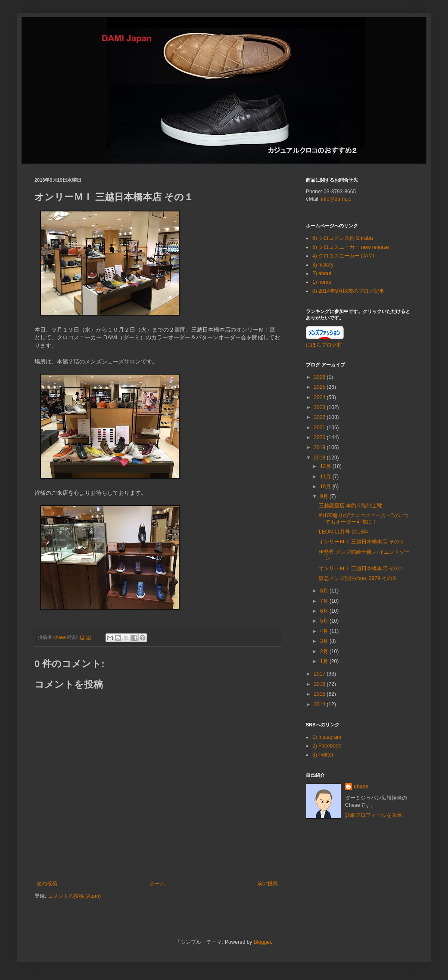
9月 (325, 496)
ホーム (157, 884)
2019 (320, 447)
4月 (325, 631)
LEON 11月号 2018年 (344, 532)
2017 (320, 674)
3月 (325, 641)
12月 (326, 466)
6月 (325, 611)
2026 (320, 377)
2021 (320, 428)
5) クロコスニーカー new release (351, 247)
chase (361, 787)
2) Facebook (327, 746)
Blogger (263, 942)
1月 (325, 661)
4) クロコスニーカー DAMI (343, 256)
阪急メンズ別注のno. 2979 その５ (358, 578)
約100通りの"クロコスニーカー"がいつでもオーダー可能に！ (364, 518)
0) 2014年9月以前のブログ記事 (348, 291)
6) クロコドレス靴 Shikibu (343, 238)
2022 (320, 417)
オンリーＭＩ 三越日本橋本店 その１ (362, 568)
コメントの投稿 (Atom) (74, 896)
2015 (320, 694)
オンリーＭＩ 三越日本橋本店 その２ (362, 542)
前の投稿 (268, 884)
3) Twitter (323, 755)
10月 (326, 487)
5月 (325, 621)
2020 (320, 437)
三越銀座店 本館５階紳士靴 (350, 506)
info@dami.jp (336, 199)
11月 (326, 477)
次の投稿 (47, 884)
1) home (322, 282)
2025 (320, 387)
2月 (325, 651)
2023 (320, 407)
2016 (320, 684)
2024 (320, 397)
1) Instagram (327, 737)
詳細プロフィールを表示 (373, 815)
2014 (320, 704)
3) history (323, 265)
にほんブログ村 (324, 345)
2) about (322, 273)
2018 (320, 458)
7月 (325, 601)
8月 (325, 591)
